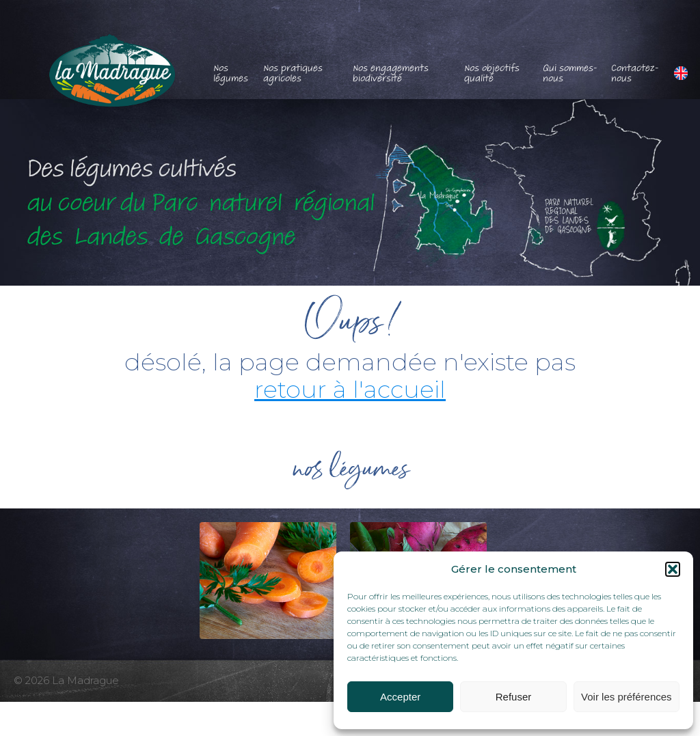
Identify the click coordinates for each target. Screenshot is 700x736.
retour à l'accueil (350, 389)
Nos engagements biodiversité (391, 73)
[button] (673, 569)
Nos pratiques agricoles (293, 73)
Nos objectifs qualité (492, 73)
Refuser (514, 697)
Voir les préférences (627, 697)
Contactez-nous (635, 73)
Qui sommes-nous (570, 73)
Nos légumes (231, 73)
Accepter (400, 697)
